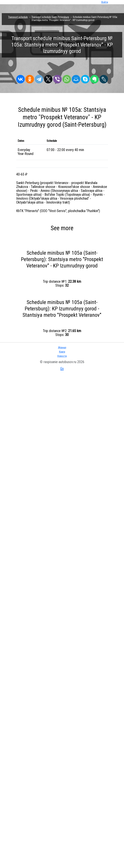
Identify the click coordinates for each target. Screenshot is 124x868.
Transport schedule (18, 17)
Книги (62, 849)
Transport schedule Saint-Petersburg (50, 17)
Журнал (62, 844)
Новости (62, 853)
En (62, 866)
